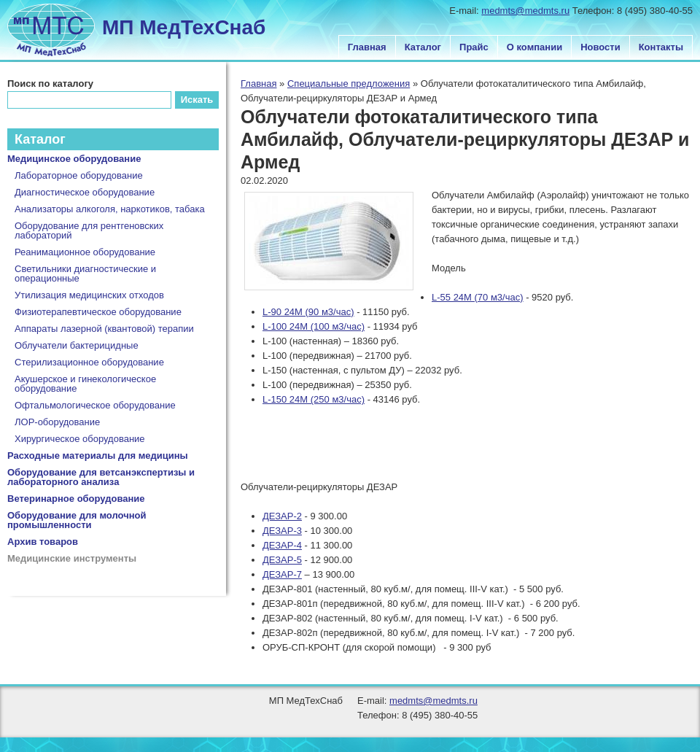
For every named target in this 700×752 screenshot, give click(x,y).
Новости (600, 47)
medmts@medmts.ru (525, 11)
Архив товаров (43, 542)
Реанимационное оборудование (85, 252)
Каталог (423, 47)
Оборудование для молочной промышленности (77, 520)
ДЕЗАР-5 (282, 560)
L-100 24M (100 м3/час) (314, 326)
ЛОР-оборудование (57, 422)
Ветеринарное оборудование (76, 499)
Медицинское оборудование (74, 159)
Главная (367, 47)
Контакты (661, 47)
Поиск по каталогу (50, 84)
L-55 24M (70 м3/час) (478, 297)
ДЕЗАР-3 (282, 531)
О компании (534, 47)
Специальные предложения (349, 84)
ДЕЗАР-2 (282, 516)
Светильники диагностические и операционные (85, 274)
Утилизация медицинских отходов (89, 295)
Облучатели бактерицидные (77, 345)
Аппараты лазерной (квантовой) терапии (104, 329)
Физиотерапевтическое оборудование (98, 312)
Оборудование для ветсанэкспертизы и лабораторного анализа (101, 477)
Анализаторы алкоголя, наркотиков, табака (110, 209)
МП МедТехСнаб (184, 27)
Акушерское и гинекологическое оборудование (85, 384)
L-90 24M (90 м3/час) (308, 312)
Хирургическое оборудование (80, 439)
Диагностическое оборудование (85, 192)
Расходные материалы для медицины (98, 456)
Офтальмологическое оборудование (95, 405)
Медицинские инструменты (72, 558)
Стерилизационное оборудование (89, 362)
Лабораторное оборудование (79, 175)
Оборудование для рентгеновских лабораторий (89, 230)
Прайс (474, 47)
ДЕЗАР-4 (282, 545)
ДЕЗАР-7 (282, 574)
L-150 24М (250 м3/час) (314, 399)
